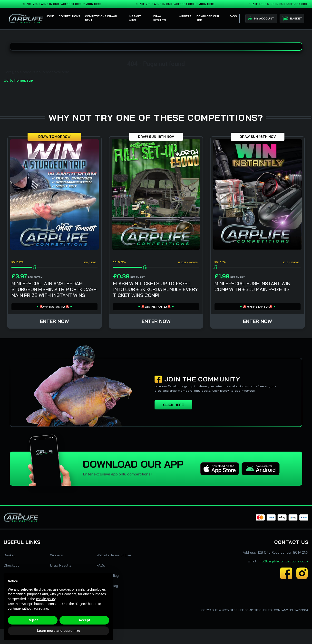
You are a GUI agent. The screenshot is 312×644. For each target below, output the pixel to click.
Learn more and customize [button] (58, 631)
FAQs (101, 565)
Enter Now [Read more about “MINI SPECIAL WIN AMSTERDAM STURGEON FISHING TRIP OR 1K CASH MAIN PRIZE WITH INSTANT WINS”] (54, 321)
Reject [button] (33, 620)
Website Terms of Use (114, 555)
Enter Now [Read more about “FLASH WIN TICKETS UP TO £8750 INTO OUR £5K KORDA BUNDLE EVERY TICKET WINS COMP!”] (156, 321)
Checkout (11, 565)
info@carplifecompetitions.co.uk (283, 561)
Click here (173, 405)
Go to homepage (18, 80)
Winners (57, 555)
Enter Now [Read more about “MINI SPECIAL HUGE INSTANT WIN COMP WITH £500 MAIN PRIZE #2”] (258, 321)
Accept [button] (84, 620)
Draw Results (61, 565)
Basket (9, 555)
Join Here (95, 4)
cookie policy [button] (46, 599)
